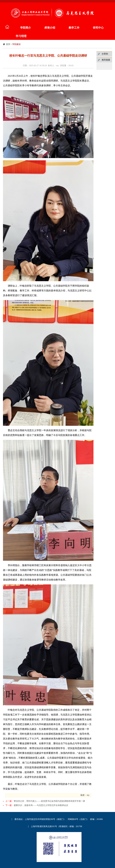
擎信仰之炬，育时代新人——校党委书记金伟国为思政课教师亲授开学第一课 (49, 801)
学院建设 (16, 44)
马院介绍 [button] (7, 27)
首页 (8, 44)
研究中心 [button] (98, 28)
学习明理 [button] (21, 36)
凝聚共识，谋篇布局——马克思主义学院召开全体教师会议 (41, 805)
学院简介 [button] (26, 28)
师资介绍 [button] (50, 28)
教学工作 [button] (74, 28)
